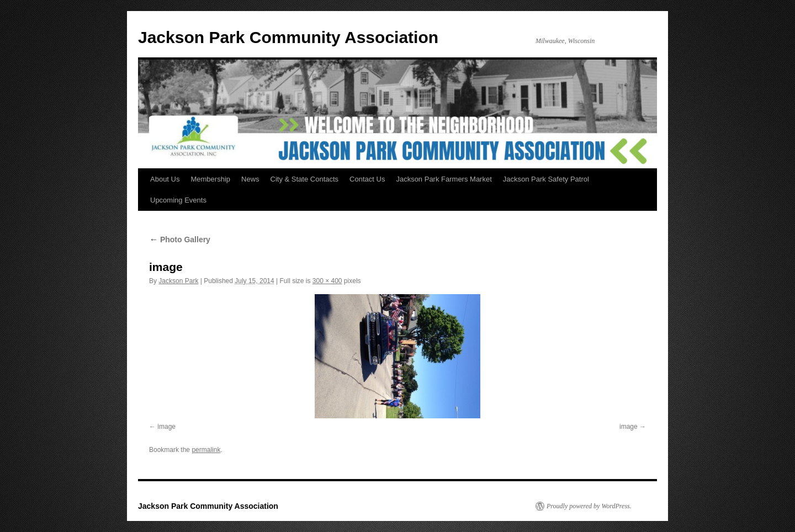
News (250, 179)
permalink (206, 450)
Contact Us (367, 179)
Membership (210, 179)
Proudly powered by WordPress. (589, 506)
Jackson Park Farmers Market (444, 179)
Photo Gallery (180, 240)
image (166, 427)
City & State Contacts (305, 179)
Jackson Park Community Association (288, 37)
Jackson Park (178, 281)
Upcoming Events (178, 200)
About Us (165, 179)
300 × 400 (327, 281)
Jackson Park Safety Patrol (546, 179)
